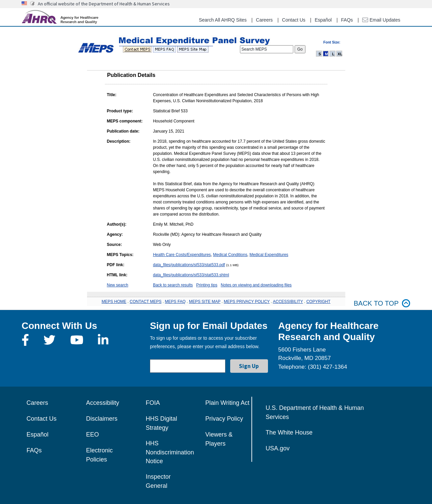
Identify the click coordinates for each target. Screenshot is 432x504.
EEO (92, 435)
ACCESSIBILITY (288, 302)
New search (118, 285)
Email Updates (381, 20)
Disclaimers (102, 419)
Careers (264, 20)
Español (323, 20)
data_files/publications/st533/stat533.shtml (191, 275)
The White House (289, 432)
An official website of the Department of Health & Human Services (104, 4)
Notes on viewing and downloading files (256, 285)
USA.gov (278, 448)
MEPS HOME (114, 302)
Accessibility (103, 403)
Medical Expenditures (269, 255)
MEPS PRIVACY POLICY (247, 302)
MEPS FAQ (175, 302)
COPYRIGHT (318, 302)
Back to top (382, 303)
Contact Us (294, 20)
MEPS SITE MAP (205, 302)
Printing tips (207, 285)
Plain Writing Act (227, 403)
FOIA (153, 403)
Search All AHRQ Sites (223, 20)
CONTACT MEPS (145, 302)
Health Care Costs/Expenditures (182, 255)
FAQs (347, 20)
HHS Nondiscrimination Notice (170, 452)
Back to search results (173, 285)
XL (340, 54)
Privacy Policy (224, 419)
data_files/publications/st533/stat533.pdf (189, 265)
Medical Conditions (230, 255)
